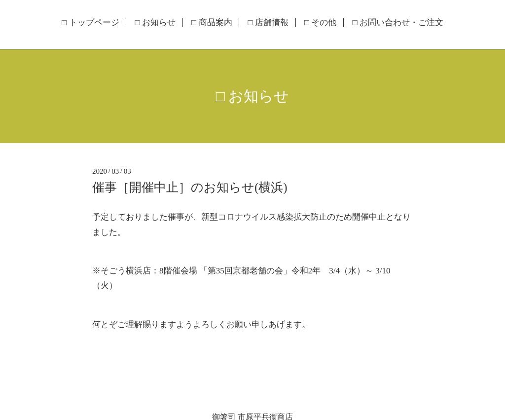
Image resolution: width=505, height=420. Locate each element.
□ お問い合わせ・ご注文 (398, 23)
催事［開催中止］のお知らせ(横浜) (196, 187)
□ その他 (321, 23)
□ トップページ (90, 23)
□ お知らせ (156, 23)
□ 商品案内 (212, 23)
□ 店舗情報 (268, 23)
